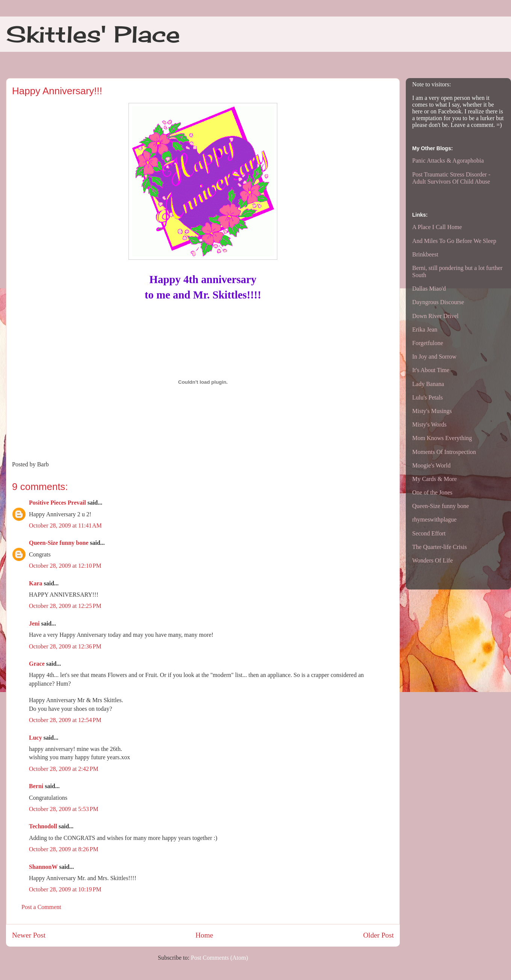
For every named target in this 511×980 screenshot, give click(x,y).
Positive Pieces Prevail (57, 503)
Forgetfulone (428, 343)
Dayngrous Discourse (438, 302)
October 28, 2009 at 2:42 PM (64, 769)
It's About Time (431, 370)
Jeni (34, 623)
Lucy (36, 738)
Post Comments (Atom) (219, 958)
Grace (37, 664)
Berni (36, 786)
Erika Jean (425, 329)
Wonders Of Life (432, 560)
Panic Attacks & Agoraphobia (448, 161)
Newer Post (29, 935)
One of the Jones (432, 492)
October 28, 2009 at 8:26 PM (64, 849)
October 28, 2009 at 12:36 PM (65, 646)
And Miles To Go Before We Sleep (454, 241)
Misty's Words (429, 424)
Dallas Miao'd (429, 289)
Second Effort (429, 533)
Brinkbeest (425, 254)
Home (204, 935)
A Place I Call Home (437, 227)
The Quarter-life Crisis (439, 547)
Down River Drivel (435, 316)
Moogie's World (431, 465)
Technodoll (43, 826)
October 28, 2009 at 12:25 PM (65, 606)
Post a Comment (41, 907)
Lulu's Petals (428, 397)
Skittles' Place (93, 34)
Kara (36, 583)
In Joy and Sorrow (434, 357)
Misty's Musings (432, 411)
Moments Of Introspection (444, 452)
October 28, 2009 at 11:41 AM (65, 525)
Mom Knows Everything (442, 438)
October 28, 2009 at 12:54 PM (65, 720)
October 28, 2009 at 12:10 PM (65, 566)
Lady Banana (428, 384)
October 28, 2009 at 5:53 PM (64, 809)
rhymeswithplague (434, 519)
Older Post (378, 935)
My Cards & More (435, 479)
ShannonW (43, 867)
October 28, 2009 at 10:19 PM (65, 889)
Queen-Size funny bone (59, 543)
